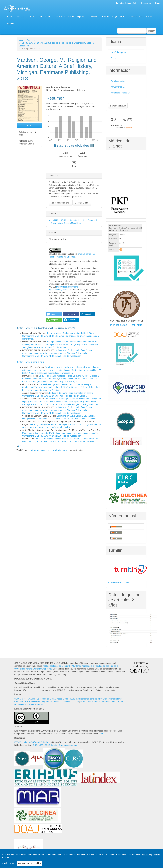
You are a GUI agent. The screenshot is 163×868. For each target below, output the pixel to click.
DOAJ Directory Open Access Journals (62, 745)
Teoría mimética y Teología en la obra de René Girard (71, 333)
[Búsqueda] (132, 31)
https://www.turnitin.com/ (119, 583)
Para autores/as (117, 87)
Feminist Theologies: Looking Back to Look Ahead (57, 439)
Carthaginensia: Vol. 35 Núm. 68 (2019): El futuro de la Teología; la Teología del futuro (60, 404)
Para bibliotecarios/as (120, 93)
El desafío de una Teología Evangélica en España (72, 393)
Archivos (20, 17)
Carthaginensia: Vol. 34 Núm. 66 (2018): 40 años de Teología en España (54, 396)
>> (23, 446)
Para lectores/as (118, 81)
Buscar (151, 31)
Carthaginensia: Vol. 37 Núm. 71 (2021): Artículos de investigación (52, 356)
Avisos (31, 17)
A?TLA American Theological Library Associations (46, 699)
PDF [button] (29, 125)
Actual (9, 17)
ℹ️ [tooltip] (92, 146)
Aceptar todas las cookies (29, 863)
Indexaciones (44, 17)
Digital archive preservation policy (69, 17)
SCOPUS (19, 699)
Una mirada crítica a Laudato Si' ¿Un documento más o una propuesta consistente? (60, 433)
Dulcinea (75, 702)
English (114, 58)
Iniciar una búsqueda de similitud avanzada (50, 450)
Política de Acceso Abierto (140, 17)
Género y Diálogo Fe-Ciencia (43, 424)
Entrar (158, 3)
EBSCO (18, 742)
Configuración (8, 863)
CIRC (35, 745)
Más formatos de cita (61, 203)
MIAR (41, 745)
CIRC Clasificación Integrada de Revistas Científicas (47, 702)
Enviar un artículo (118, 106)
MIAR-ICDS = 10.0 (119, 325)
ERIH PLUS (137, 325)
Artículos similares (30, 362)
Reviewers (93, 17)
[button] (54, 314)
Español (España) (118, 52)
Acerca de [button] (12, 24)
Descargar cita (82, 203)
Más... (102, 734)
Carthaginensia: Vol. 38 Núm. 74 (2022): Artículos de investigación (52, 436)
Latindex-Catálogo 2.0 (32, 742)
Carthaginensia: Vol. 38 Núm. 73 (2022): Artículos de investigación (67, 419)
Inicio (21, 40)
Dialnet (46, 742)
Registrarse (146, 3)
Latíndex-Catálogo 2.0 (126, 3)
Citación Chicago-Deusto (113, 17)
